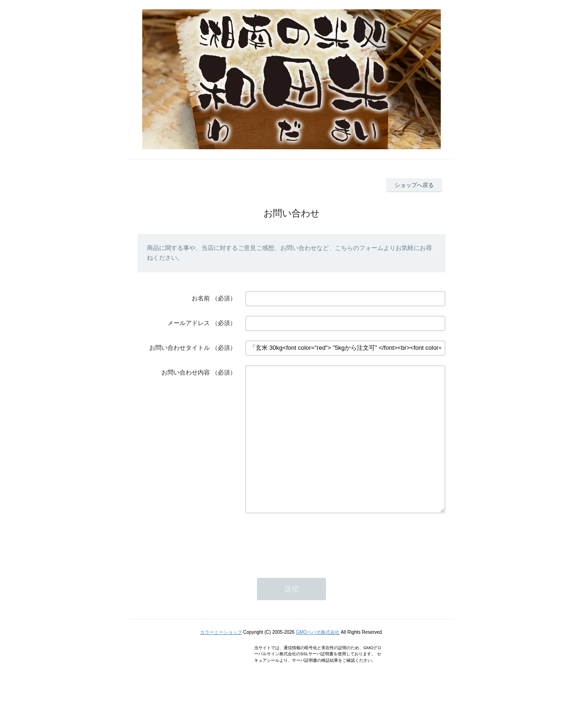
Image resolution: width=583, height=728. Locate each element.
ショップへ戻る (414, 185)
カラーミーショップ (221, 660)
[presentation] (316, 569)
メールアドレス (189, 323)
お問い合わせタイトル (180, 348)
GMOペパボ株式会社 (318, 660)
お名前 (201, 298)
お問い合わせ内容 (186, 372)
